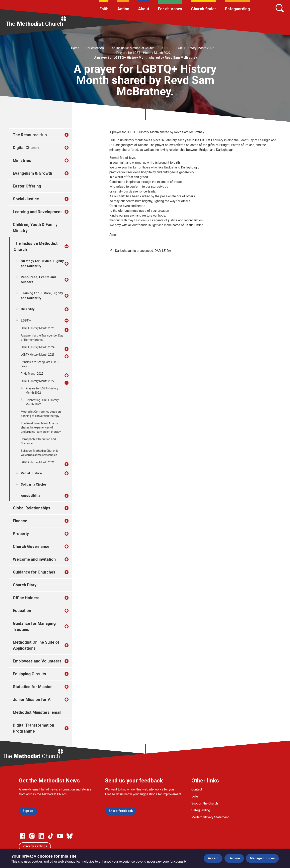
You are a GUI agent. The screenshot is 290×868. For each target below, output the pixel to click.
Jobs (195, 796)
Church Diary (25, 585)
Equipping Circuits (29, 674)
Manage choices (262, 858)
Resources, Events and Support (38, 280)
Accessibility (30, 496)
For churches (170, 9)
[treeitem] (71, 135)
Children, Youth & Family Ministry (35, 228)
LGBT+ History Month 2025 (38, 328)
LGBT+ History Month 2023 (38, 355)
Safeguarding (237, 9)
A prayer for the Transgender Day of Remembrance (42, 338)
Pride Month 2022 (32, 374)
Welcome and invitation (34, 559)
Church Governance (31, 546)
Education (22, 611)
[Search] (280, 8)
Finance (20, 521)
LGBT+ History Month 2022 (195, 48)
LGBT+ (165, 48)
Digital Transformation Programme (33, 728)
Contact (197, 789)
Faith (104, 9)
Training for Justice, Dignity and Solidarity (42, 296)
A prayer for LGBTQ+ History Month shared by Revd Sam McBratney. (146, 58)
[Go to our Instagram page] (32, 836)
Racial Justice (31, 473)
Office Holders (26, 598)
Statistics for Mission (33, 687)
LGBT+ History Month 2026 (38, 462)
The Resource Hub (30, 135)
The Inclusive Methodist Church (132, 48)
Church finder (204, 9)
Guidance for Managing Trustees (34, 626)
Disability (28, 309)
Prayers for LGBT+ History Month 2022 (143, 53)
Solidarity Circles (34, 484)
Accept (213, 858)
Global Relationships (32, 508)
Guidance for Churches (34, 572)
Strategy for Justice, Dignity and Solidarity (42, 264)
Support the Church (205, 803)
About (144, 9)
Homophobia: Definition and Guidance (38, 441)
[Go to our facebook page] (22, 836)
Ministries (22, 160)
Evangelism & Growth (32, 173)
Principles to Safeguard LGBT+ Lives (40, 364)
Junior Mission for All (33, 700)
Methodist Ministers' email (37, 712)
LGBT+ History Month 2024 (38, 347)
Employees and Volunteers (37, 661)
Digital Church (26, 148)
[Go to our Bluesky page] (70, 836)
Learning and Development (37, 212)
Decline (234, 858)
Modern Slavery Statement (210, 817)
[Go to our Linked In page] (41, 836)
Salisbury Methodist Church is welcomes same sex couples (39, 453)
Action (123, 9)
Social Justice (26, 199)
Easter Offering (27, 186)
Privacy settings (35, 846)
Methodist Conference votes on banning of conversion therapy (41, 414)
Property (21, 534)
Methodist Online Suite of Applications (36, 645)
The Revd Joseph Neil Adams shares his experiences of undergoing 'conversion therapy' (41, 427)
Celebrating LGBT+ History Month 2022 (42, 402)
